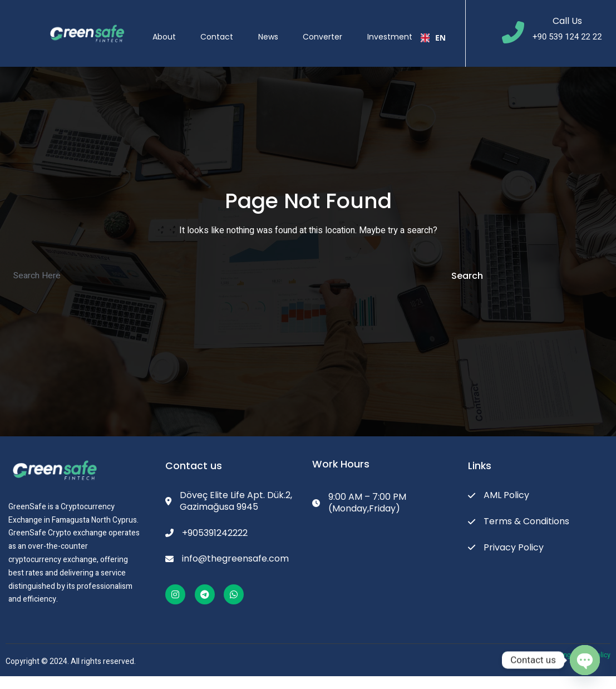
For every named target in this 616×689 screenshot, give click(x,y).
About (161, 27)
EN (438, 28)
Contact (217, 27)
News (271, 27)
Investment (399, 27)
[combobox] (438, 28)
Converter (329, 27)
